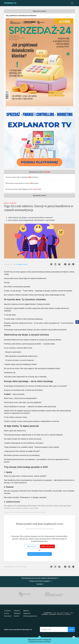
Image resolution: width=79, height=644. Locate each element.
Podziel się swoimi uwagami (39, 581)
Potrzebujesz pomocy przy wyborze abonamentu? (39, 578)
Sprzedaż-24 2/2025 (10, 264)
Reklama (26, 611)
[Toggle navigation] (72, 3)
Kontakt (39, 584)
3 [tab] (38, 601)
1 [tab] (32, 601)
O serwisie (7, 611)
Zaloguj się (32, 546)
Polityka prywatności (30, 616)
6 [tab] (47, 601)
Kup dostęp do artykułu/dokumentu (40, 554)
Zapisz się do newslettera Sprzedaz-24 (18, 629)
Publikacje (17, 613)
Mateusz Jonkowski (10, 203)
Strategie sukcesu (22, 264)
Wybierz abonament (47, 546)
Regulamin (27, 613)
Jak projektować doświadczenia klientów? (21, 16)
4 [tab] (41, 601)
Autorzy (7, 613)
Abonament (8, 616)
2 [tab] (35, 601)
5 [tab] (44, 601)
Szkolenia (17, 611)
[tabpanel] (25, 594)
